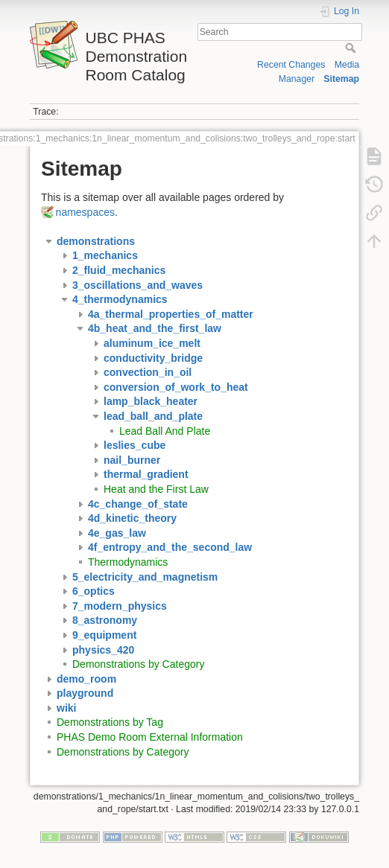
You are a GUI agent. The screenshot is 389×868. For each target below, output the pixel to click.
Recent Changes (291, 65)
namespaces (85, 212)
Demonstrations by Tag (110, 722)
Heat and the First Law (156, 489)
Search (352, 48)
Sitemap (341, 79)
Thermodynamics (128, 562)
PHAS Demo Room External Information (150, 737)
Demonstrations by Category (138, 664)
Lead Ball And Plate (165, 431)
